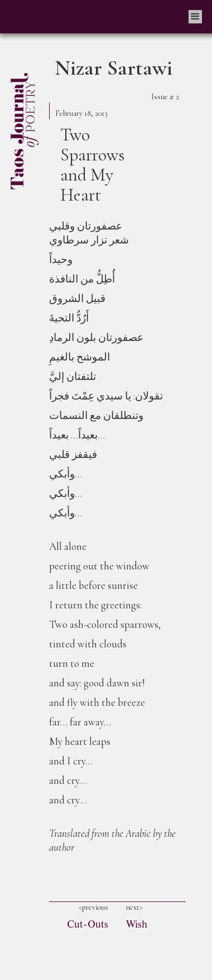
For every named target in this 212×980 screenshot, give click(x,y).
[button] (195, 17)
